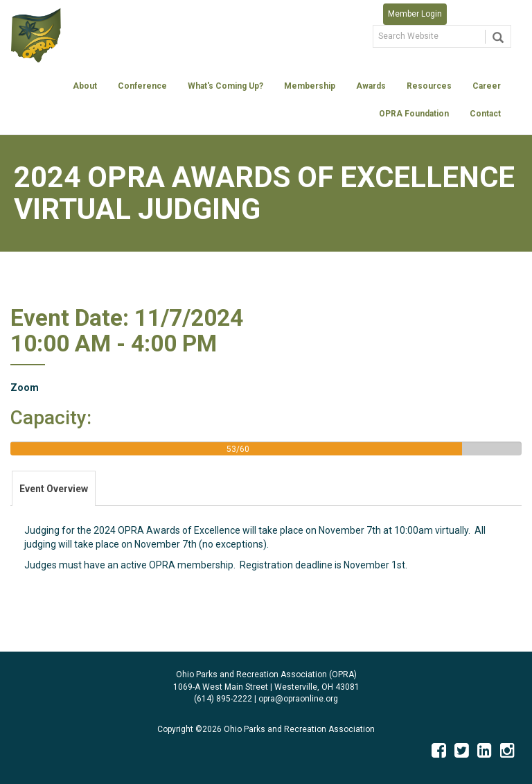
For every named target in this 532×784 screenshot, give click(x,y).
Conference (142, 86)
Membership (310, 86)
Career (487, 86)
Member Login (415, 14)
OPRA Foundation (414, 114)
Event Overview (54, 489)
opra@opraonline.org (298, 699)
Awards (371, 86)
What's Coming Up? (225, 86)
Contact (485, 114)
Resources (429, 86)
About (85, 86)
